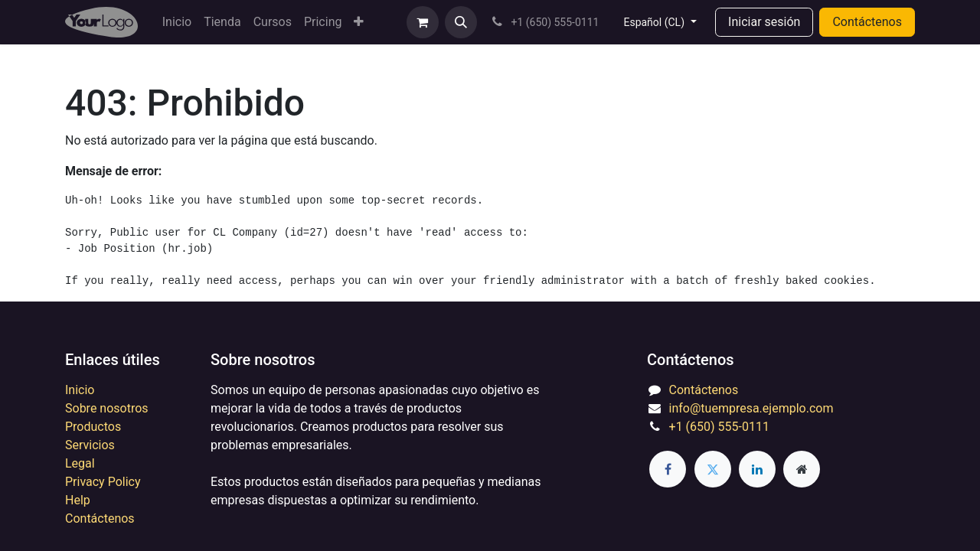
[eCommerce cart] (423, 22)
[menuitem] (177, 22)
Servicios (90, 445)
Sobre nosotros (107, 408)
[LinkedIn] (757, 469)
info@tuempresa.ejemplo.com (751, 408)
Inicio (80, 390)
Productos (93, 427)
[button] (461, 22)
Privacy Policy (103, 482)
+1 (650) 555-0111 (719, 427)
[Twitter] (713, 469)
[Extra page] (802, 469)
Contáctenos (867, 22)
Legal (80, 463)
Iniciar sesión (764, 22)
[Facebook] (668, 469)
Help (78, 500)
